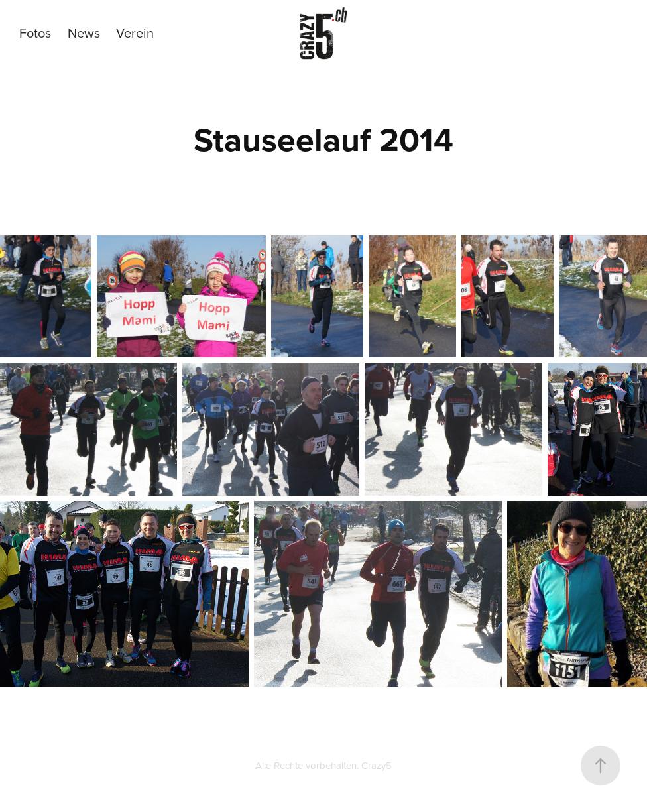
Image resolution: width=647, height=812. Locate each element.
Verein (135, 33)
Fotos (35, 33)
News (84, 33)
